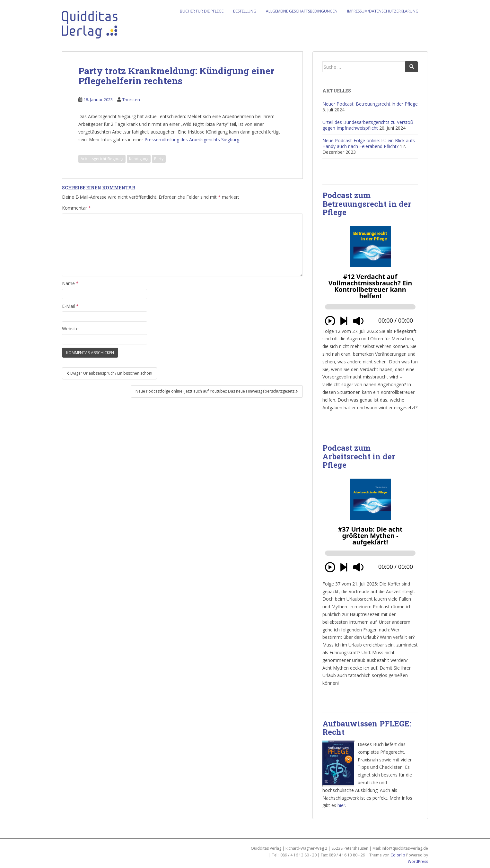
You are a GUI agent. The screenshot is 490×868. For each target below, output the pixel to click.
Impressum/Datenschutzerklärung (383, 11)
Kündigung (139, 159)
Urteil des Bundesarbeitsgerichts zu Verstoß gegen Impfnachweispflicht (368, 125)
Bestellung (245, 11)
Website (70, 329)
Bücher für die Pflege (202, 11)
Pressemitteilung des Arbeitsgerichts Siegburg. (192, 139)
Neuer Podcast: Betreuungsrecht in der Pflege (370, 104)
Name (70, 283)
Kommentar (76, 208)
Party (159, 159)
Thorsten (131, 100)
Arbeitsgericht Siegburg (102, 159)
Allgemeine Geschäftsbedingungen (302, 11)
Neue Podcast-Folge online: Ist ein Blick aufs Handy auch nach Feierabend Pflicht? (369, 143)
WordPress (418, 861)
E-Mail (70, 306)
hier (341, 805)
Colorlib (398, 855)
